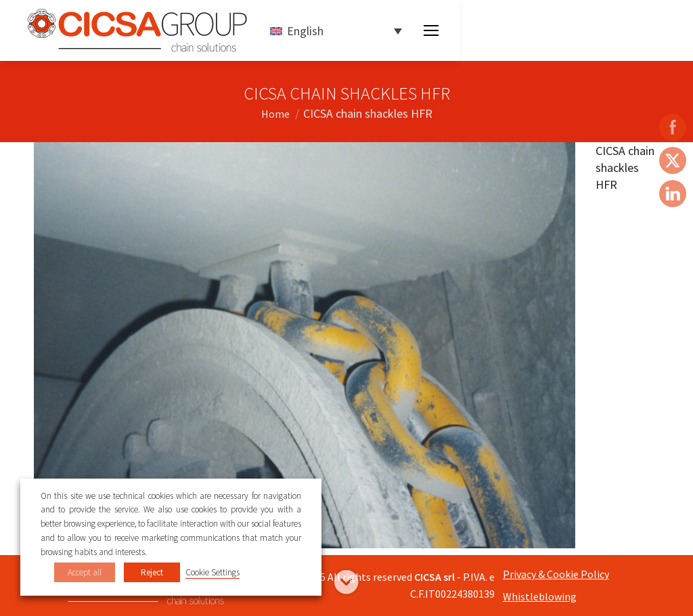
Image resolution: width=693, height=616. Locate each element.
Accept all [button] (85, 572)
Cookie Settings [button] (213, 572)
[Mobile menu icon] (431, 30)
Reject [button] (152, 572)
